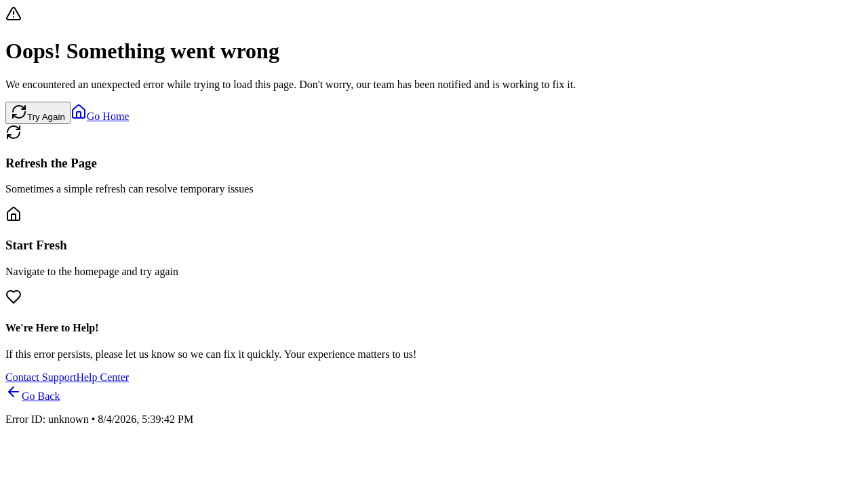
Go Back (33, 396)
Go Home (100, 116)
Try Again (38, 113)
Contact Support (41, 377)
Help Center (102, 377)
